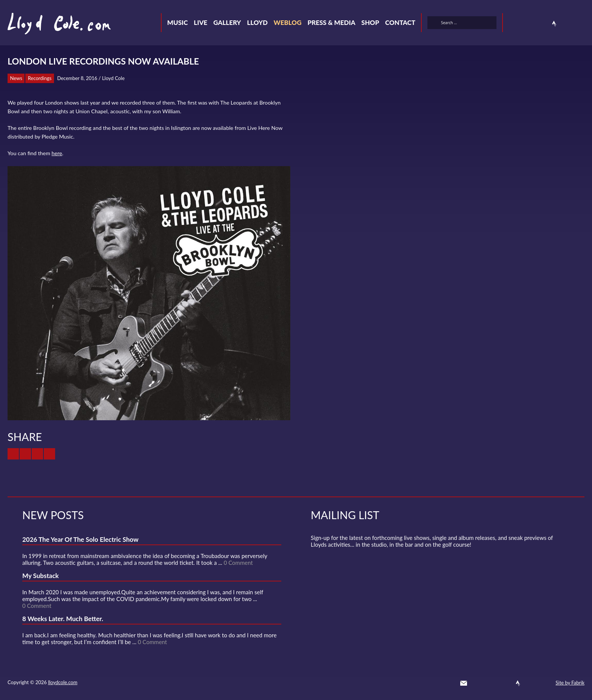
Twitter (513, 24)
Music (178, 22)
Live (200, 22)
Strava (554, 24)
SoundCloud (541, 24)
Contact (400, 22)
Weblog (288, 22)
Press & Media (331, 22)
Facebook (527, 24)
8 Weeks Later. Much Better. (63, 619)
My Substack (41, 576)
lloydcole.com (63, 682)
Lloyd (257, 22)
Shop (370, 22)
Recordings (40, 78)
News (16, 78)
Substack (581, 24)
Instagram (568, 24)
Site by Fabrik (570, 683)
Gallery (227, 22)
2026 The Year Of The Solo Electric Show (80, 539)
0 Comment (238, 563)
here (57, 153)
